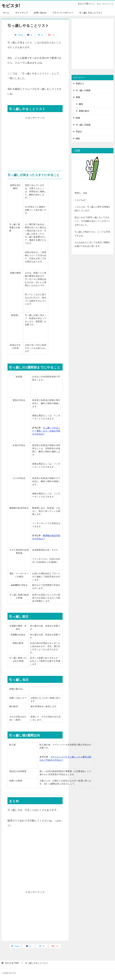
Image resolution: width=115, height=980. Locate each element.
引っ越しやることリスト (91, 13)
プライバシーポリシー (63, 13)
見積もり (80, 84)
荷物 (78, 97)
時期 (78, 118)
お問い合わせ (40, 13)
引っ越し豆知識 (83, 125)
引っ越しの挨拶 (83, 90)
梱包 (81, 104)
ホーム (6, 13)
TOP (12, 963)
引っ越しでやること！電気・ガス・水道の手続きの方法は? (46, 431)
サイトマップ (22, 13)
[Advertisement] (35, 141)
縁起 (78, 138)
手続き (79, 132)
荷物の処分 (84, 111)
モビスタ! (11, 5)
